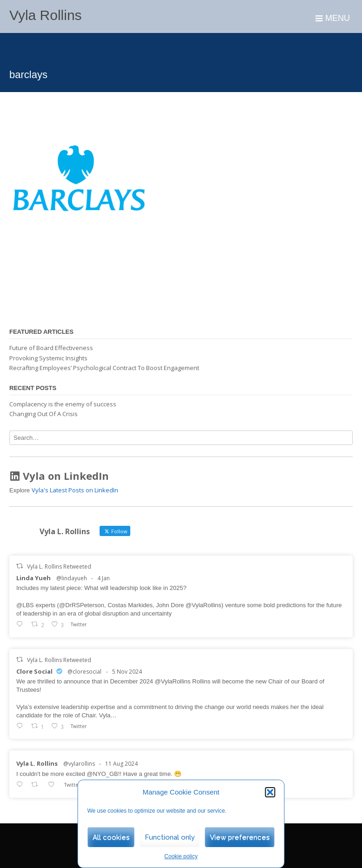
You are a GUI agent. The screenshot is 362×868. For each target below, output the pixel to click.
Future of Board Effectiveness (51, 348)
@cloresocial (84, 672)
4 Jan (104, 578)
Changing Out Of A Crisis (44, 414)
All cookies (111, 837)
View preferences (240, 837)
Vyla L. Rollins (37, 763)
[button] (270, 792)
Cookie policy (181, 856)
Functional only (170, 837)
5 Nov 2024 (127, 672)
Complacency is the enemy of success (63, 404)
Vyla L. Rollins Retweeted (59, 567)
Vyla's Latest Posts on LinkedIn (75, 490)
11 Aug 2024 (121, 764)
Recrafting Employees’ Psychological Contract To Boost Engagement (104, 368)
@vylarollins (79, 764)
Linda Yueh (34, 578)
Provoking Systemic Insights (48, 358)
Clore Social (34, 671)
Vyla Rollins (46, 15)
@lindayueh (72, 578)
